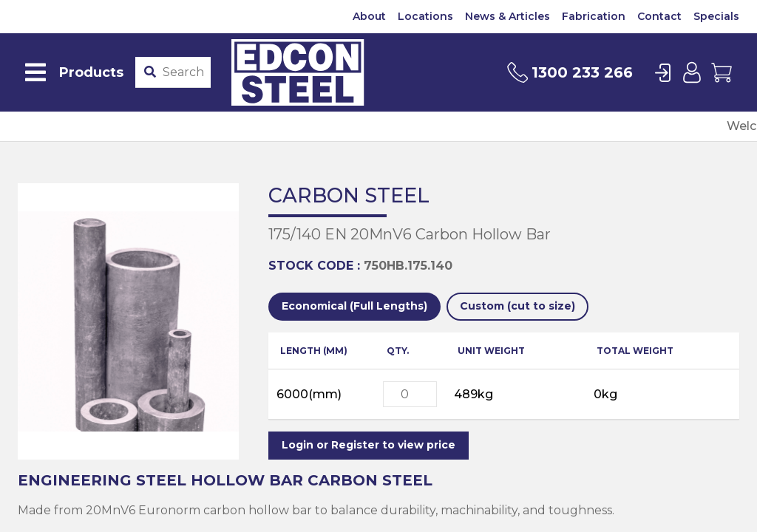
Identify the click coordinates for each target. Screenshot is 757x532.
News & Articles (508, 16)
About (369, 16)
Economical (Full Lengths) (354, 306)
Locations (425, 16)
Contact (659, 16)
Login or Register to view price (369, 445)
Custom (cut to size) (517, 306)
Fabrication (594, 16)
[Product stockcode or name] (183, 72)
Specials (716, 16)
